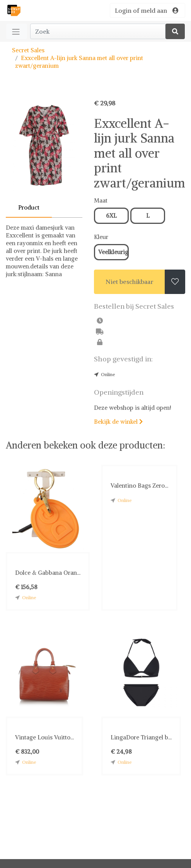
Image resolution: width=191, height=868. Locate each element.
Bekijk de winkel (118, 422)
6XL (111, 216)
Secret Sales (28, 50)
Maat (101, 200)
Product (29, 207)
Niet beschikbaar (130, 282)
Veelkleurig (113, 252)
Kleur (101, 237)
